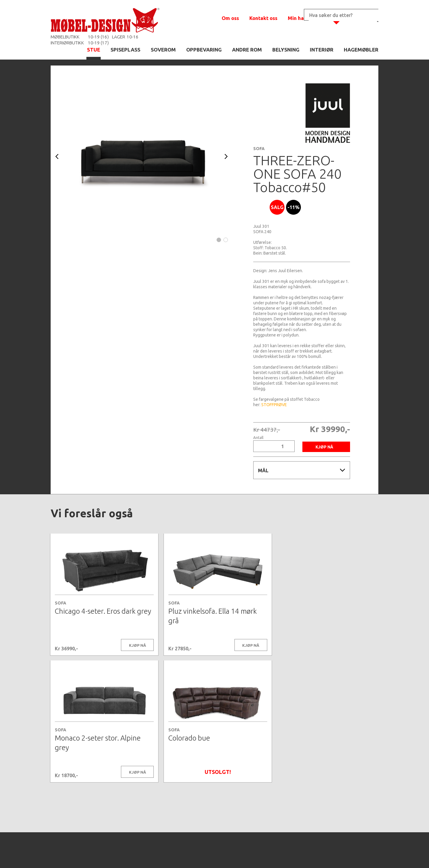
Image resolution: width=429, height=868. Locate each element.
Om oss (230, 18)
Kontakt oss (263, 18)
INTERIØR (322, 50)
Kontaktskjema (296, 854)
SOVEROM (163, 50)
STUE (94, 50)
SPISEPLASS (125, 50)
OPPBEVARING (204, 50)
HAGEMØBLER (361, 50)
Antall (258, 438)
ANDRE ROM (247, 50)
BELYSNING (286, 50)
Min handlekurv (307, 18)
